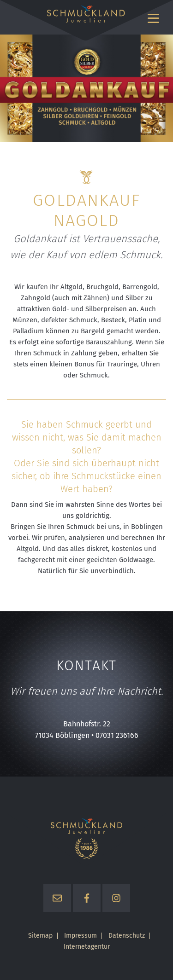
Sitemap (40, 936)
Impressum (81, 936)
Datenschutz (127, 936)
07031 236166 (117, 735)
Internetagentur (87, 947)
